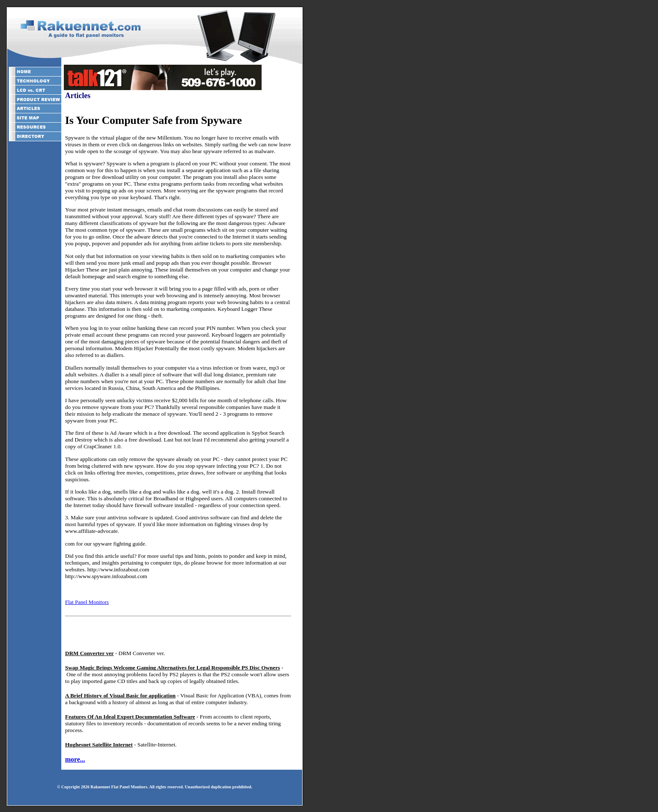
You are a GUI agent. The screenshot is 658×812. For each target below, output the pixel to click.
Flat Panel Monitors (87, 602)
